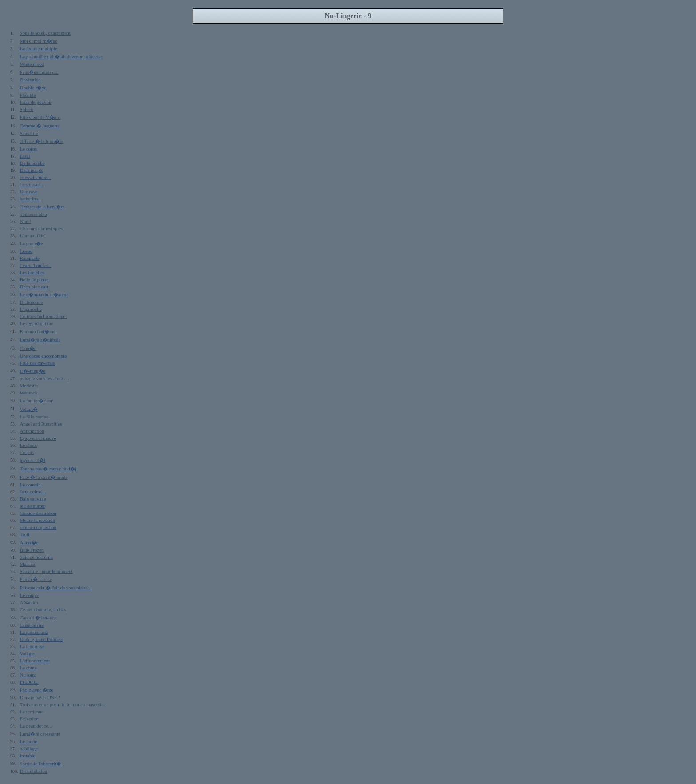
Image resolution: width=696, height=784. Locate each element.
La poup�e (32, 243)
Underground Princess (42, 639)
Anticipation (32, 431)
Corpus (27, 452)
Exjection (29, 719)
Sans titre (29, 133)
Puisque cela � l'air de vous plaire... (56, 588)
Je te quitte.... (33, 492)
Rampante (30, 258)
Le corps (28, 149)
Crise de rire (32, 625)
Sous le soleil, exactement (45, 33)
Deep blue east (34, 287)
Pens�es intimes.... (39, 72)
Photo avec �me (37, 690)
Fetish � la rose (36, 579)
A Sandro (29, 602)
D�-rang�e (33, 371)
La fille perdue (34, 417)
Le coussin (30, 485)
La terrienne (32, 712)
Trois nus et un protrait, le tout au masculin (62, 704)
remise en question (38, 527)
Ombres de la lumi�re (42, 207)
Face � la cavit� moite (44, 477)
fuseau (26, 251)
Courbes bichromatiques (44, 316)
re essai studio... (36, 177)
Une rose (29, 191)
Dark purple (32, 170)
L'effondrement (35, 661)
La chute (28, 668)
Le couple (30, 595)
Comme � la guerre (40, 126)
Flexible (28, 95)
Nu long (28, 675)
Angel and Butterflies (41, 424)
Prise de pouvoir (36, 102)
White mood (32, 64)
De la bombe (32, 163)
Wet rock (29, 393)
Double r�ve (33, 88)
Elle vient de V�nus (40, 117)
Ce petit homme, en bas (43, 609)
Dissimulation (34, 771)
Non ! (26, 221)
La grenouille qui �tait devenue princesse (61, 56)
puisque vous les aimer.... (45, 378)
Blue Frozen (32, 550)
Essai (25, 156)
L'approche (31, 309)
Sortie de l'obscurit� (41, 764)
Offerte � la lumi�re (42, 141)
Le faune (29, 741)
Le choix (29, 445)
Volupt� (29, 409)
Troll (25, 534)
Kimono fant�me (38, 331)
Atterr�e (29, 542)
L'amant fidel (33, 235)
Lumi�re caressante (40, 734)
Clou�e (28, 348)
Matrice (28, 564)
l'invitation (30, 80)
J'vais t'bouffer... (36, 265)
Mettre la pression (38, 520)
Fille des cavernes (38, 363)
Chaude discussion (38, 513)
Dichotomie (32, 302)
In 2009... (29, 682)
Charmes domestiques (42, 228)
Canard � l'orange (38, 617)
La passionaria (34, 632)
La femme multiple (39, 48)
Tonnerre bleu (34, 214)
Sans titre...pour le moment (46, 571)
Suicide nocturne (36, 557)
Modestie (29, 386)
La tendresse (32, 646)
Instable (28, 756)
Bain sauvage (33, 499)
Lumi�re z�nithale (40, 340)
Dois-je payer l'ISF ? (40, 697)
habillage (29, 748)
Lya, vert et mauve (38, 438)
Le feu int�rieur (37, 401)
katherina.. (30, 199)
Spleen (27, 109)
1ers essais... (32, 184)
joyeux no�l (33, 460)
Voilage (27, 653)
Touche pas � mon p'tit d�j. (49, 469)
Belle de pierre (34, 279)
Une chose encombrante (43, 356)
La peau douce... (36, 726)
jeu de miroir (33, 506)
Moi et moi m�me (39, 41)
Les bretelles (32, 272)
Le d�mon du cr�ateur (44, 294)
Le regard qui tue (37, 323)
